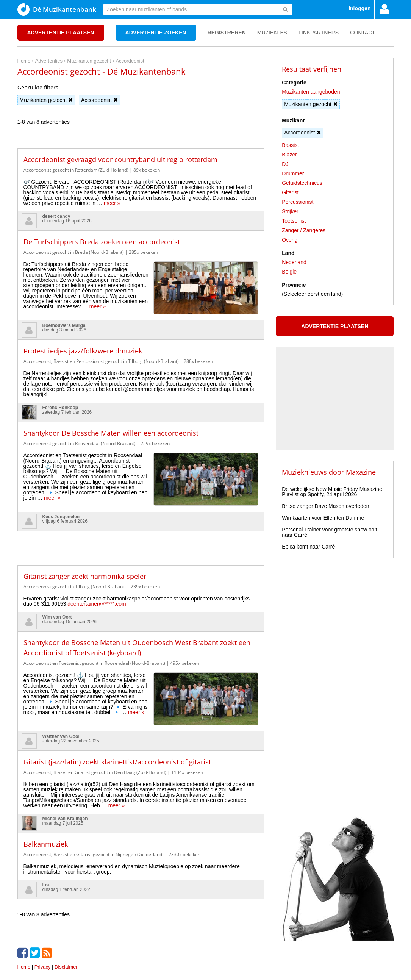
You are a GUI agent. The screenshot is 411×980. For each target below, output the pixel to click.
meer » (112, 203)
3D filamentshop (272, 972)
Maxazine (361, 472)
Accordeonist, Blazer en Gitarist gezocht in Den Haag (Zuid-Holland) (95, 739)
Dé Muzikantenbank (57, 9)
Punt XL (205, 972)
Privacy (43, 933)
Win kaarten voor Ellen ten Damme (323, 518)
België (289, 272)
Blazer (289, 155)
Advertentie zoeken (156, 33)
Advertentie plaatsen (61, 33)
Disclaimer (66, 933)
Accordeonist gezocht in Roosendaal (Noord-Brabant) (80, 432)
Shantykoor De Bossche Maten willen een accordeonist (111, 422)
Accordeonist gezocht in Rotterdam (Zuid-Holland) (76, 170)
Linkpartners (319, 33)
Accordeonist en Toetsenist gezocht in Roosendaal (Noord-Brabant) (94, 640)
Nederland (294, 262)
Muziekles (272, 33)
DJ (285, 164)
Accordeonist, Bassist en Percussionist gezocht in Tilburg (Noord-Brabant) (101, 350)
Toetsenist (294, 221)
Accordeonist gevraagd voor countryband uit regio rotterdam (120, 159)
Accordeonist (99, 100)
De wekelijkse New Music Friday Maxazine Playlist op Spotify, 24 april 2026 (332, 492)
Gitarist (290, 192)
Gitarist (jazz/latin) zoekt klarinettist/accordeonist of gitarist (117, 728)
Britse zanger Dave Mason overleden (325, 506)
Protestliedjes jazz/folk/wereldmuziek (83, 340)
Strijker (290, 211)
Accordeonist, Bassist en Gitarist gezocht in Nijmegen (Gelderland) (94, 821)
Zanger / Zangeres (304, 230)
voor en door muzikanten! (229, 961)
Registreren (227, 33)
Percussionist (298, 202)
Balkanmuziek (46, 810)
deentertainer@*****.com (97, 581)
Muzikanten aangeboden (311, 92)
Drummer (293, 173)
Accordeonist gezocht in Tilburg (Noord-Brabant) (75, 564)
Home (24, 933)
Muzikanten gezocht (46, 100)
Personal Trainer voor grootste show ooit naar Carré (329, 532)
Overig (290, 240)
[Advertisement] (141, 520)
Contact (363, 33)
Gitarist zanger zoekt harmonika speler (85, 553)
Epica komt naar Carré (308, 547)
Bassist (290, 145)
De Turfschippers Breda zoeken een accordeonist (102, 242)
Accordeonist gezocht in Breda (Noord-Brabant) (74, 252)
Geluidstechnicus (302, 183)
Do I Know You (234, 972)
